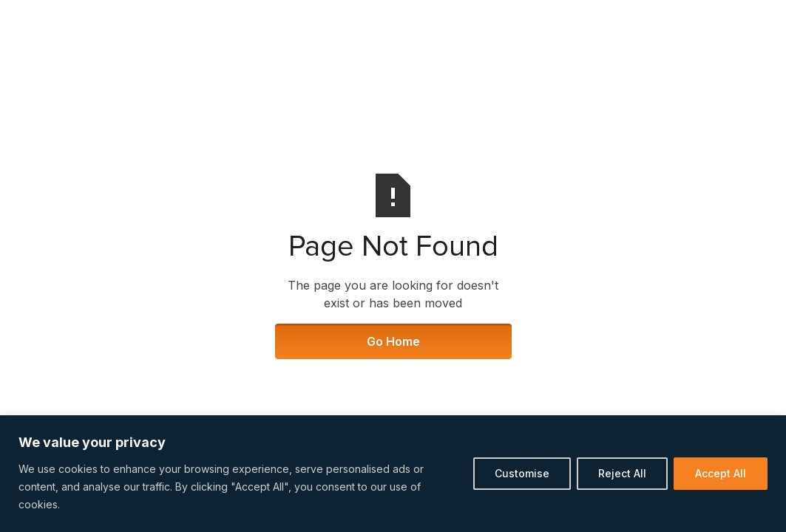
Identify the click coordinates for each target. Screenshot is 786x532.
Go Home (393, 341)
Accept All (721, 473)
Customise (522, 473)
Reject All (622, 473)
